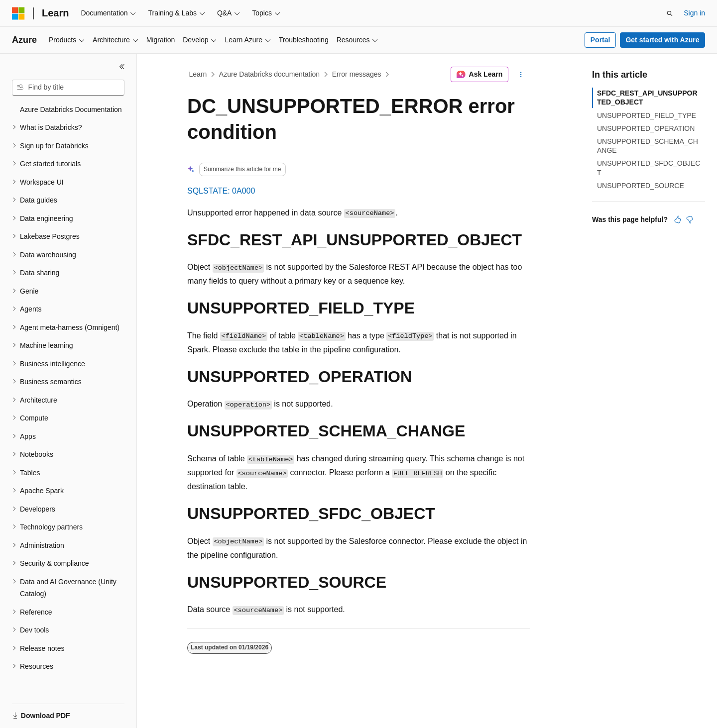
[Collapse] (122, 67)
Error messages (357, 74)
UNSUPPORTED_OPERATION (646, 128)
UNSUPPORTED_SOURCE (641, 186)
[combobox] (68, 88)
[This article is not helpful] (690, 219)
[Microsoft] (18, 13)
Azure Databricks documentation (269, 74)
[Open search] (670, 13)
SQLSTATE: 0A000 (221, 191)
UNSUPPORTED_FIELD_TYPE (647, 115)
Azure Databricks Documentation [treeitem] (71, 109)
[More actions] (521, 75)
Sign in (694, 13)
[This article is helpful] (678, 219)
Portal (600, 40)
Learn (198, 74)
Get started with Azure (662, 40)
